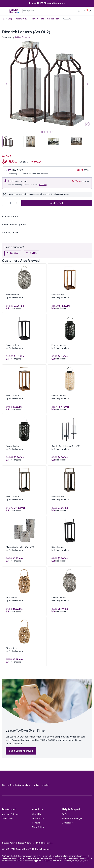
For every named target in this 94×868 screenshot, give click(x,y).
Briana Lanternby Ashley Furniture (60, 296)
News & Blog (38, 827)
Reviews (36, 823)
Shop (10, 19)
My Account (9, 809)
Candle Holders (53, 19)
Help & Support (71, 809)
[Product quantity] (11, 203)
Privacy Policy (9, 843)
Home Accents (38, 19)
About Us (37, 809)
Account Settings (10, 814)
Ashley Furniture (22, 37)
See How (43, 185)
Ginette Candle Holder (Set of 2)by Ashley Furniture (66, 448)
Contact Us (67, 823)
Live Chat (12, 253)
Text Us (31, 253)
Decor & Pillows (22, 19)
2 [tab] (45, 132)
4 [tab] (51, 132)
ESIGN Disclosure (44, 843)
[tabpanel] (47, 84)
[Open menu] (4, 11)
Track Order (8, 818)
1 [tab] (42, 132)
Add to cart (57, 203)
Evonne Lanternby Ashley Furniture (15, 296)
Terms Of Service (26, 843)
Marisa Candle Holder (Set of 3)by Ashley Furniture (20, 549)
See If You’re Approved (21, 751)
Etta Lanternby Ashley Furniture (15, 599)
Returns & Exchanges (72, 818)
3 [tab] (48, 132)
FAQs (65, 814)
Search (79, 11)
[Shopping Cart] (90, 11)
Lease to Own (39, 818)
